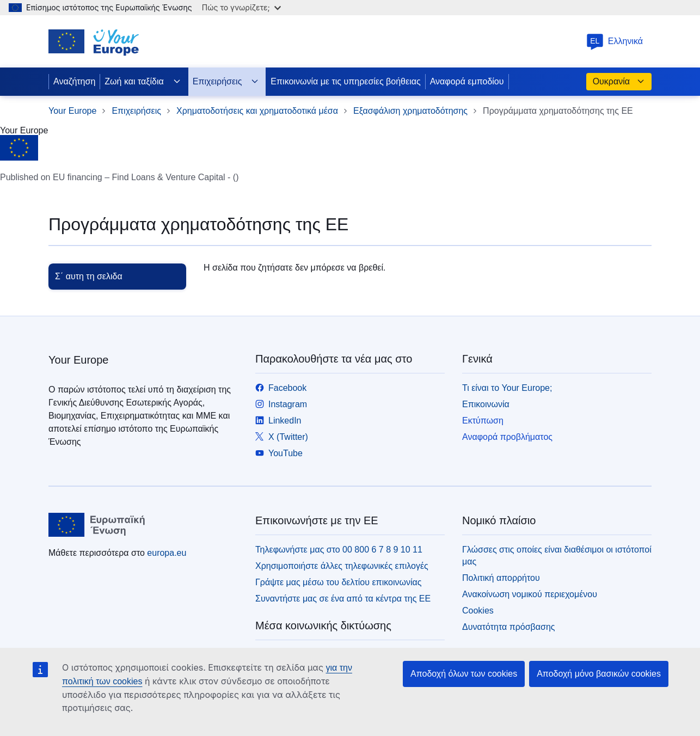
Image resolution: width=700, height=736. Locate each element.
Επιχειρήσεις (226, 82)
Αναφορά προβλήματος (507, 437)
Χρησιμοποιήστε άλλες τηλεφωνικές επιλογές (342, 566)
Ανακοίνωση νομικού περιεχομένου (530, 594)
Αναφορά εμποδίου (467, 81)
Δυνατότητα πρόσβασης (509, 627)
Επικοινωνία (486, 404)
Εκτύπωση (483, 421)
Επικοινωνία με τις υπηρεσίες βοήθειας (345, 81)
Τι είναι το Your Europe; (507, 388)
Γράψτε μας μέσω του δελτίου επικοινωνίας (338, 582)
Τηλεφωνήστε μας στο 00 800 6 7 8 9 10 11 (339, 550)
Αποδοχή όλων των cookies (464, 674)
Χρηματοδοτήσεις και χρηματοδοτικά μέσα (257, 111)
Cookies (478, 611)
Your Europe (72, 111)
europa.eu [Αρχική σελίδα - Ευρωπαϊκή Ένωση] (167, 553)
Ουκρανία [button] (619, 82)
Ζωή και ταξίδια (143, 82)
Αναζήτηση (74, 81)
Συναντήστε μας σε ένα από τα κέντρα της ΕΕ (343, 599)
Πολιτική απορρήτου (501, 578)
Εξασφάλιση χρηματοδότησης (410, 111)
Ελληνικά (615, 41)
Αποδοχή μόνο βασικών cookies (599, 674)
